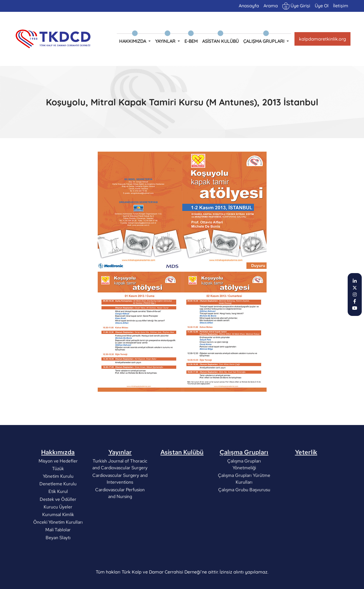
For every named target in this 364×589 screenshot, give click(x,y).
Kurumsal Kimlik (58, 528)
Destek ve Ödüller (58, 513)
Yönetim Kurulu (58, 490)
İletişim (341, 6)
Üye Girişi (296, 6)
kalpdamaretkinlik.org (322, 39)
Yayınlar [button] (166, 41)
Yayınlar (120, 466)
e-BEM (191, 41)
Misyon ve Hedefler (58, 474)
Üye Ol (322, 6)
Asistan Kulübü (220, 41)
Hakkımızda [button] (133, 41)
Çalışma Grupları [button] (264, 41)
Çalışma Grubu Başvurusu (244, 503)
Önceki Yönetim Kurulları (58, 536)
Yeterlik (306, 466)
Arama (271, 6)
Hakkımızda (58, 466)
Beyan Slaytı (58, 551)
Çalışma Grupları (244, 466)
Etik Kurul (58, 505)
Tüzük (58, 482)
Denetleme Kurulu (58, 498)
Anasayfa (249, 6)
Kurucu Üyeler (58, 521)
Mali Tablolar (58, 543)
